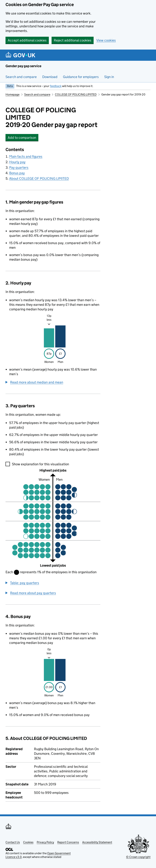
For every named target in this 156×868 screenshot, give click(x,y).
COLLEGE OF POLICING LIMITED (76, 94)
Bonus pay (17, 173)
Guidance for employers (81, 77)
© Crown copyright (138, 857)
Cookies (28, 842)
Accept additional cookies (27, 40)
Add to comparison (23, 138)
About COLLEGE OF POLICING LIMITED (39, 179)
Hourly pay (17, 162)
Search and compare (21, 77)
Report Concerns (68, 842)
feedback (56, 86)
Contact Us (13, 842)
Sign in (109, 77)
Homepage (12, 94)
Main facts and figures (26, 156)
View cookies (106, 40)
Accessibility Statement (97, 842)
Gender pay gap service (23, 66)
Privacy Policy (45, 842)
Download (50, 77)
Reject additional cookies (73, 40)
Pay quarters (19, 167)
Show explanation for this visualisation (40, 464)
